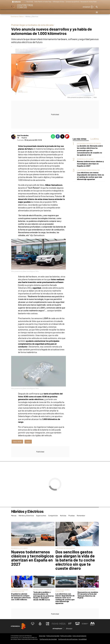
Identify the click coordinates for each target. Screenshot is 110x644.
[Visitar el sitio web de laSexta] (40, 624)
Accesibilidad (83, 639)
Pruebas (72, 12)
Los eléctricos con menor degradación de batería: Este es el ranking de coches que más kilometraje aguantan (91, 176)
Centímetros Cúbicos (17, 17)
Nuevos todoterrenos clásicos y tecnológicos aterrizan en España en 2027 (90, 164)
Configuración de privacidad (48, 639)
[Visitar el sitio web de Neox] (48, 624)
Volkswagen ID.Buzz (58, 2)
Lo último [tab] (95, 139)
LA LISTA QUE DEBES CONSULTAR (88, 170)
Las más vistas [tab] (80, 139)
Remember (81, 12)
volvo (28, 442)
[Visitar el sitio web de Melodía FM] (92, 624)
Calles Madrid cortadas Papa (43, 2)
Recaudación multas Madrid (89, 2)
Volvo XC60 (17, 442)
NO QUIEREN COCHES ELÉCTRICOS (89, 144)
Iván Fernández (23, 135)
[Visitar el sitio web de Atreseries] (70, 624)
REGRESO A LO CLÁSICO (85, 159)
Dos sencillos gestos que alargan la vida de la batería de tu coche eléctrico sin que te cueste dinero (75, 560)
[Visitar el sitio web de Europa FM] (85, 624)
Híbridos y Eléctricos (28, 12)
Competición (54, 12)
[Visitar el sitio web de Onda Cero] (77, 624)
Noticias (64, 12)
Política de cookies (66, 636)
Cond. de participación (79, 636)
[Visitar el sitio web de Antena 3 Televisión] (33, 624)
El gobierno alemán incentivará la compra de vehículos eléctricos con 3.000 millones (21, 597)
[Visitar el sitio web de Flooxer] (69, 629)
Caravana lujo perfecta (72, 2)
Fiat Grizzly (30, 2)
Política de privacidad (53, 636)
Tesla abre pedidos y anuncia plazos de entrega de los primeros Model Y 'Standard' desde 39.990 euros (44, 596)
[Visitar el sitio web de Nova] (55, 624)
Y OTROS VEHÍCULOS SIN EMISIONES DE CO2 (20, 591)
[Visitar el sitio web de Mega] (63, 624)
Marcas (15, 12)
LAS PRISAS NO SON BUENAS (65, 548)
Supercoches (43, 12)
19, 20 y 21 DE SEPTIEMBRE (87, 590)
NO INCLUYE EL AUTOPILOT (43, 590)
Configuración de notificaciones (68, 639)
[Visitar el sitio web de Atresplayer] (59, 629)
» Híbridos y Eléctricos (31, 17)
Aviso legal (42, 636)
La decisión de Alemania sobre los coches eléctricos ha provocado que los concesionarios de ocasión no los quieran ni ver (90, 150)
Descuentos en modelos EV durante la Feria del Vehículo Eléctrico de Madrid (88, 595)
